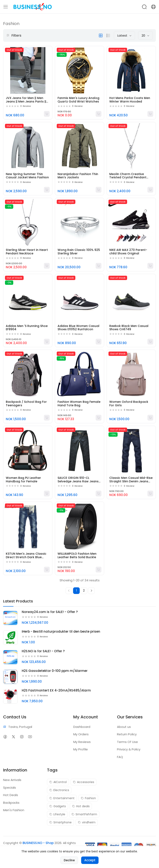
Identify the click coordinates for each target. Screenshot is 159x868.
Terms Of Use (127, 742)
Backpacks (11, 803)
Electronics (59, 790)
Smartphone (60, 822)
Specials (10, 788)
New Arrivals (12, 780)
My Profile (81, 749)
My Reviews (82, 742)
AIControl (58, 782)
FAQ (120, 757)
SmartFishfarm (84, 814)
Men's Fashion (14, 810)
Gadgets (58, 806)
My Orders (81, 734)
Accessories (84, 782)
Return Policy (127, 734)
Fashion (88, 798)
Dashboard (82, 727)
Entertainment (62, 798)
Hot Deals (11, 795)
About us (124, 727)
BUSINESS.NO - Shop (38, 843)
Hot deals (81, 806)
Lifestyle (57, 814)
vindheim (87, 822)
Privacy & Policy (129, 749)
